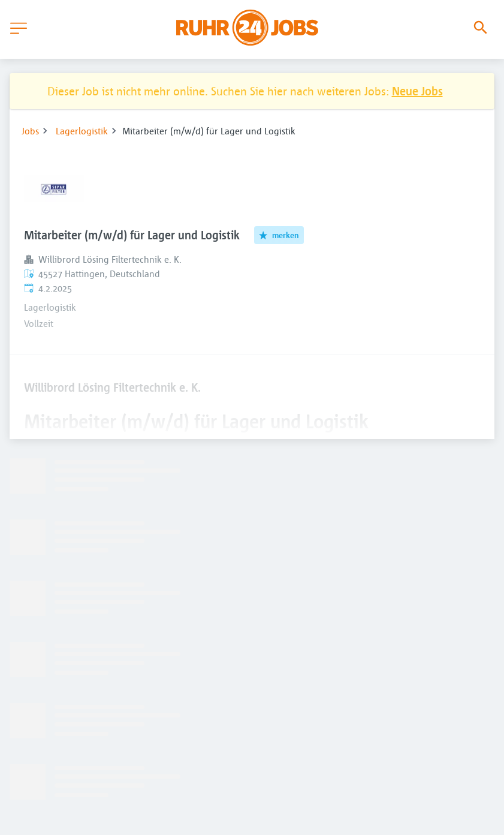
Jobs (30, 131)
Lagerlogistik (82, 131)
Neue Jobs (417, 91)
